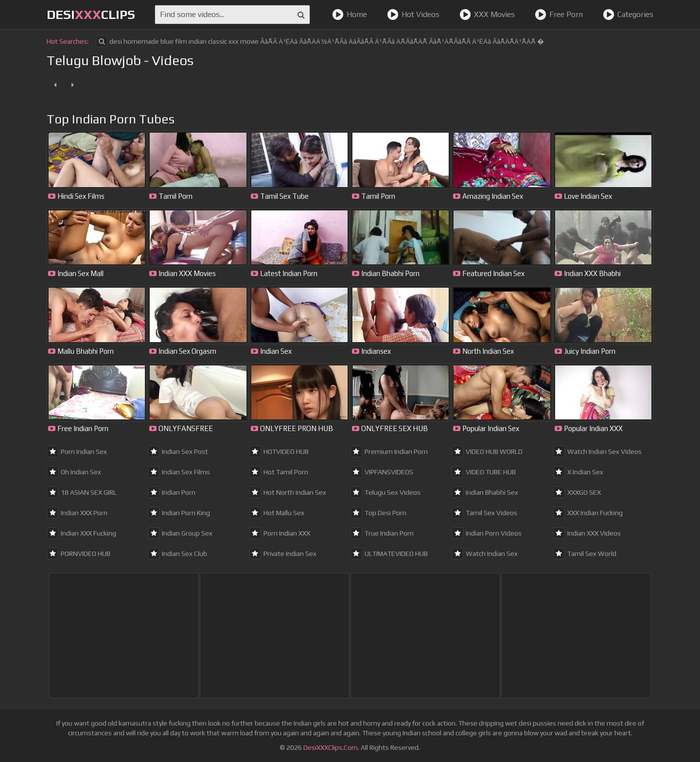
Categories (628, 15)
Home (350, 15)
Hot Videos (413, 15)
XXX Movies (487, 15)
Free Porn (559, 15)
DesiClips (91, 15)
